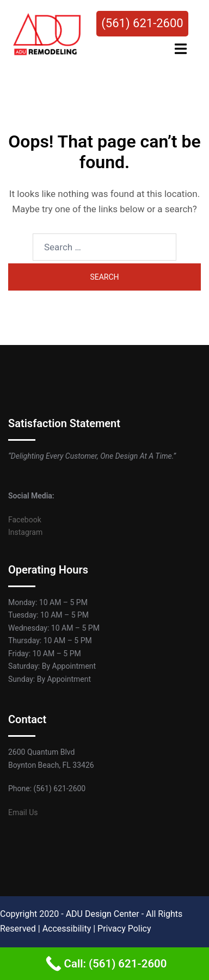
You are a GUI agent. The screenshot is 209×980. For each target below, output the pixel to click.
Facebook (25, 520)
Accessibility (67, 929)
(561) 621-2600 (142, 23)
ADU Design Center (103, 914)
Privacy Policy (124, 929)
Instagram (25, 532)
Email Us (23, 812)
